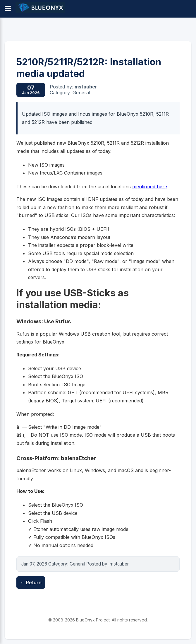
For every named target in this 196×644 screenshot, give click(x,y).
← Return (31, 582)
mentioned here (150, 187)
